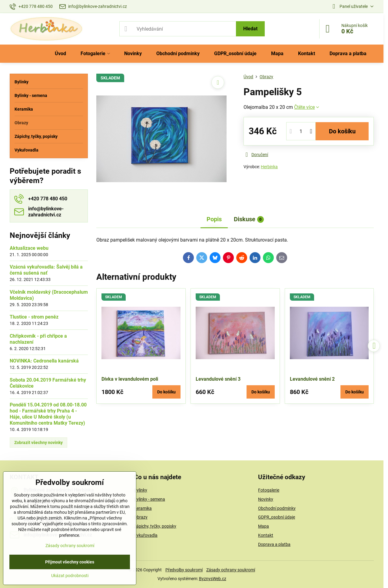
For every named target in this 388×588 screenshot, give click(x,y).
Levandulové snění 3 (218, 379)
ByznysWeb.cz (213, 579)
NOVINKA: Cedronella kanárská (44, 361)
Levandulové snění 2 (312, 379)
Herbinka (269, 167)
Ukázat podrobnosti (70, 576)
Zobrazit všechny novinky (38, 443)
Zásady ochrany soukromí (231, 570)
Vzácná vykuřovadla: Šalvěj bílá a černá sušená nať (46, 270)
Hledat (250, 29)
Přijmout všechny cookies (70, 562)
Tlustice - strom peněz (34, 317)
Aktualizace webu (29, 248)
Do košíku (342, 131)
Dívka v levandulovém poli (130, 379)
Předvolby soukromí (184, 570)
